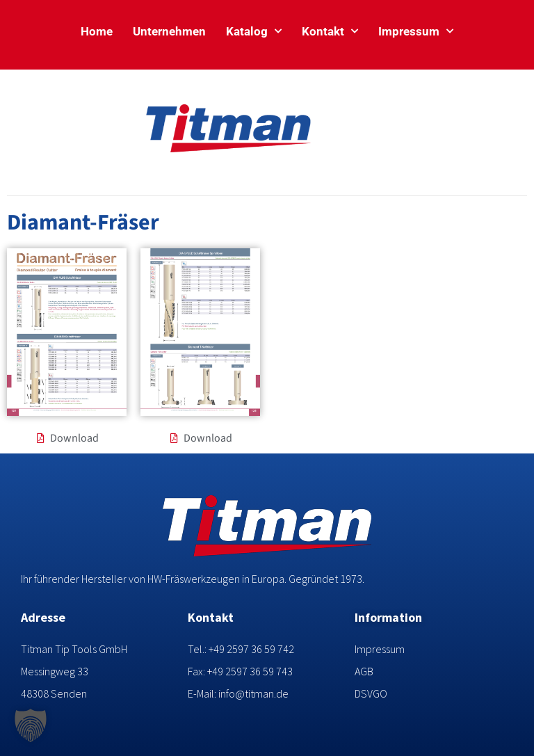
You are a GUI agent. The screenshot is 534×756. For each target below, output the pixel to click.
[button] (31, 725)
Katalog (254, 31)
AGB (364, 671)
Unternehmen (169, 31)
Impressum (416, 31)
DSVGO (371, 693)
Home (97, 31)
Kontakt (330, 31)
